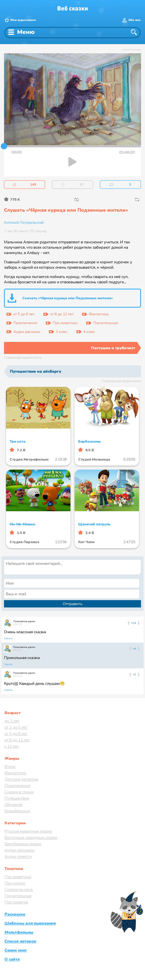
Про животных (18, 877)
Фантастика (15, 773)
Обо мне (134, 20)
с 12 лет (12, 746)
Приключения (17, 786)
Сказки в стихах (19, 792)
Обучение (13, 805)
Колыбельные (17, 811)
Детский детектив (21, 779)
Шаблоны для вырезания (30, 923)
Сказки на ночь (19, 889)
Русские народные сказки (28, 831)
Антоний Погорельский (24, 223)
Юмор (10, 767)
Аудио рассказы (19, 850)
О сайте (12, 959)
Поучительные (18, 896)
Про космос (15, 883)
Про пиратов (16, 902)
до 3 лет (12, 721)
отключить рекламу (131, 50)
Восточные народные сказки (31, 838)
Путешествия (17, 798)
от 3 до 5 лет (16, 727)
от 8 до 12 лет (17, 740)
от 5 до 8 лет (16, 734)
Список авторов (20, 941)
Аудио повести (18, 856)
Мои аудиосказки (23, 20)
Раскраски (15, 914)
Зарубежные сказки (23, 844)
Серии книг (16, 950)
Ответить (8, 639)
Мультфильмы (19, 932)
